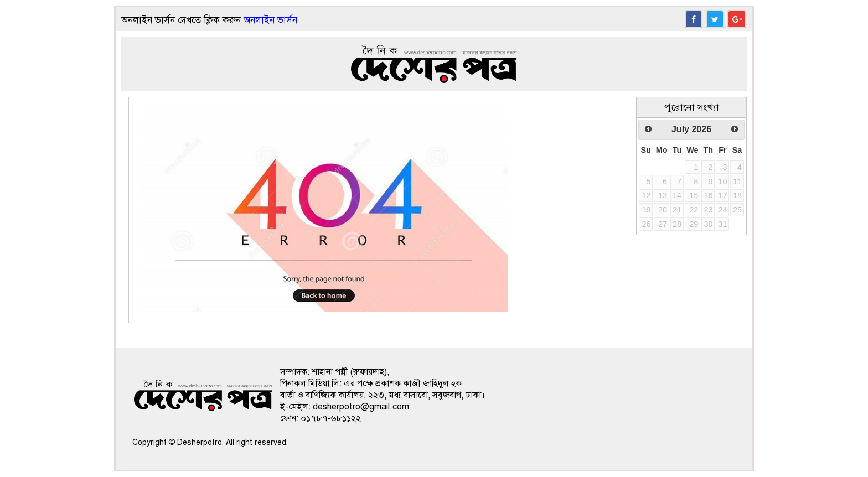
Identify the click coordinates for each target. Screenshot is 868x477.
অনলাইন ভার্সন (270, 20)
